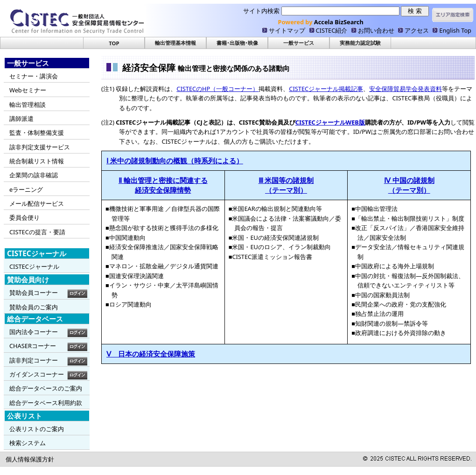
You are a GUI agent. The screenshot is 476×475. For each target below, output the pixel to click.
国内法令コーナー (34, 332)
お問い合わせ (376, 30)
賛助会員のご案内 (34, 307)
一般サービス (299, 43)
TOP (114, 43)
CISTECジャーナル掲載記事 (326, 89)
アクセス (417, 30)
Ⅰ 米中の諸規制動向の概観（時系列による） (175, 161)
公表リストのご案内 (37, 429)
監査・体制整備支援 (37, 133)
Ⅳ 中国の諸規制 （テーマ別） (409, 185)
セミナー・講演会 (34, 76)
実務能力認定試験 (360, 43)
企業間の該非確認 (34, 175)
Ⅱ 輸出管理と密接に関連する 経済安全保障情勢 (163, 185)
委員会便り (24, 217)
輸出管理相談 (28, 105)
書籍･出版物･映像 (237, 43)
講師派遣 (21, 119)
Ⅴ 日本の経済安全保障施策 (151, 354)
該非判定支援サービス (40, 147)
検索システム (28, 443)
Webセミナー (28, 90)
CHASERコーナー (33, 346)
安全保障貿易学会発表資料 (406, 89)
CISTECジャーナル (34, 266)
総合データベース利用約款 (46, 403)
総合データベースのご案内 (46, 388)
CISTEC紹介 (332, 30)
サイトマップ (287, 30)
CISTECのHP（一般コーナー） (217, 89)
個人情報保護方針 (30, 459)
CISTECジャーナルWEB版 (330, 122)
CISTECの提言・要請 (37, 232)
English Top (455, 30)
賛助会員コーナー (34, 293)
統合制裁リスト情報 (37, 161)
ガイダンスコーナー (37, 374)
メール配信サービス (37, 203)
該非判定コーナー (34, 360)
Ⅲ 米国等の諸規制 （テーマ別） (286, 185)
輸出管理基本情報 (175, 43)
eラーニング (26, 189)
